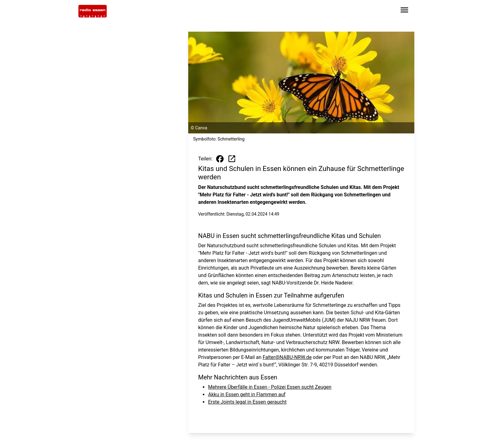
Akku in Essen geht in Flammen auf (247, 394)
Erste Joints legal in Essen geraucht (247, 402)
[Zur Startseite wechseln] (93, 11)
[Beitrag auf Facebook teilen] (220, 159)
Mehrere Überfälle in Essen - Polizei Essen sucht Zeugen (270, 387)
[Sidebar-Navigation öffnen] (404, 11)
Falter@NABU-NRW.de (287, 357)
